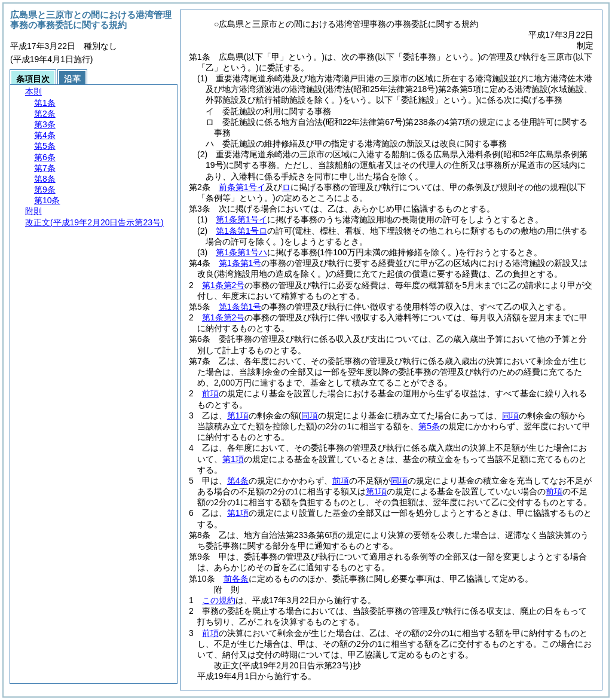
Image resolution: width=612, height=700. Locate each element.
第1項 (238, 415)
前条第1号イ (242, 187)
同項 (399, 481)
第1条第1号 (240, 263)
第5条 (429, 426)
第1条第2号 (224, 285)
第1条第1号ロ (241, 231)
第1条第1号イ (241, 219)
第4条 (238, 481)
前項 (210, 393)
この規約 (219, 600)
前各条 (236, 579)
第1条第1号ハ (241, 252)
